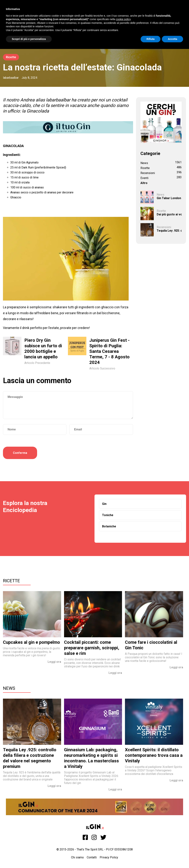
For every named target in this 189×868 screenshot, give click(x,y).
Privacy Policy (109, 857)
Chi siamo (77, 857)
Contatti (92, 857)
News (9, 688)
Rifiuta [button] (151, 39)
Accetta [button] (172, 39)
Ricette (11, 57)
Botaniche (109, 526)
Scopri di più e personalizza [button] (29, 39)
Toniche (108, 515)
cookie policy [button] (123, 19)
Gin (104, 504)
